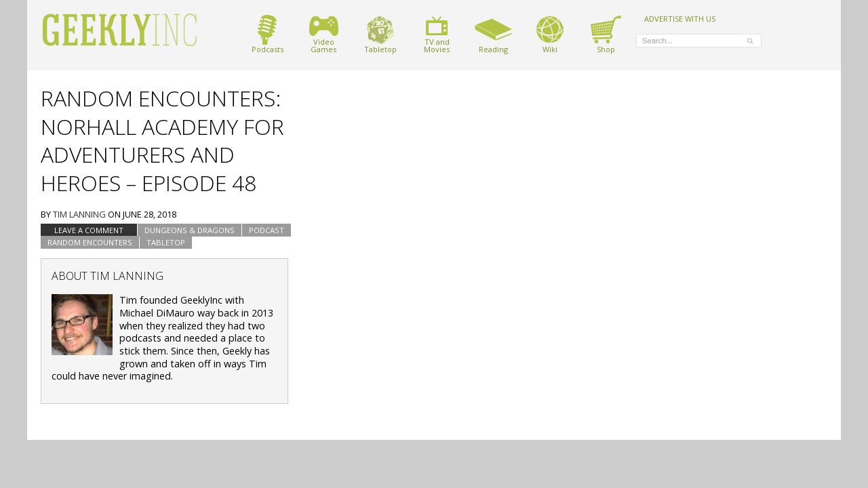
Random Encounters (90, 242)
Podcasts (268, 34)
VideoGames (324, 34)
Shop (606, 34)
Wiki (550, 34)
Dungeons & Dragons (190, 230)
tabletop (166, 242)
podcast (267, 230)
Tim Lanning (79, 214)
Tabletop (380, 34)
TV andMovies (437, 34)
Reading (493, 34)
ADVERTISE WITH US (680, 18)
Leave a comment (89, 230)
